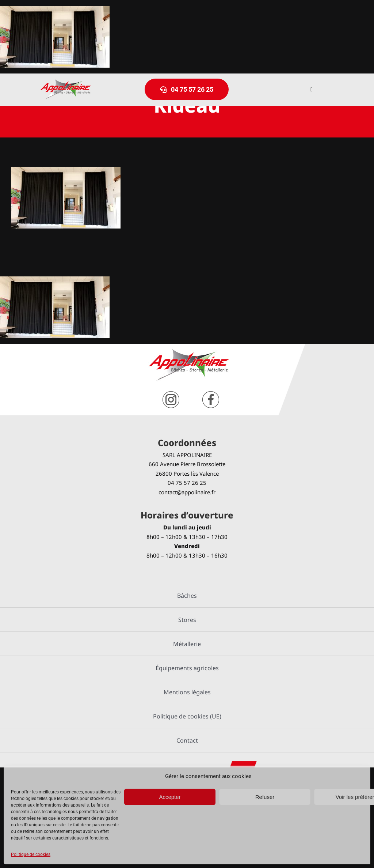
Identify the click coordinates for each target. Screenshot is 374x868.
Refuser (265, 797)
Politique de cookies (31, 854)
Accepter (170, 797)
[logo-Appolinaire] (66, 82)
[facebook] (211, 394)
